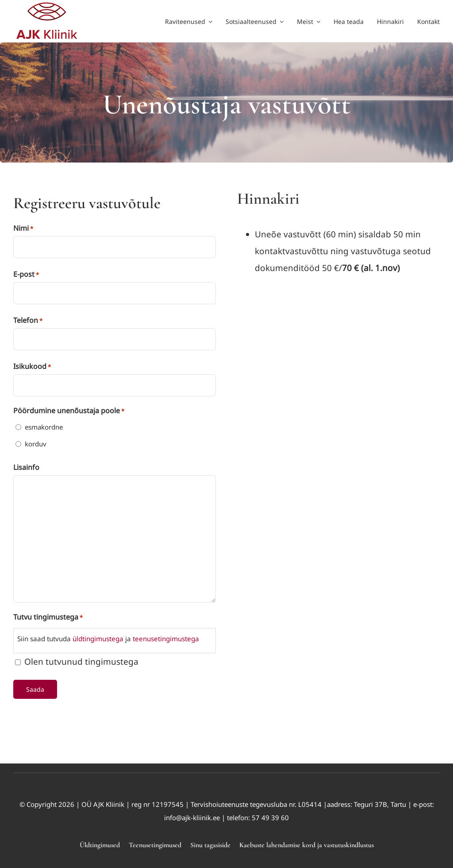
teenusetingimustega (166, 639)
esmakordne (44, 427)
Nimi (23, 229)
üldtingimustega (97, 639)
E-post (26, 275)
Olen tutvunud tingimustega (81, 662)
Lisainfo (26, 467)
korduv (36, 444)
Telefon (28, 321)
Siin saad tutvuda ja (108, 639)
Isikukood (32, 367)
